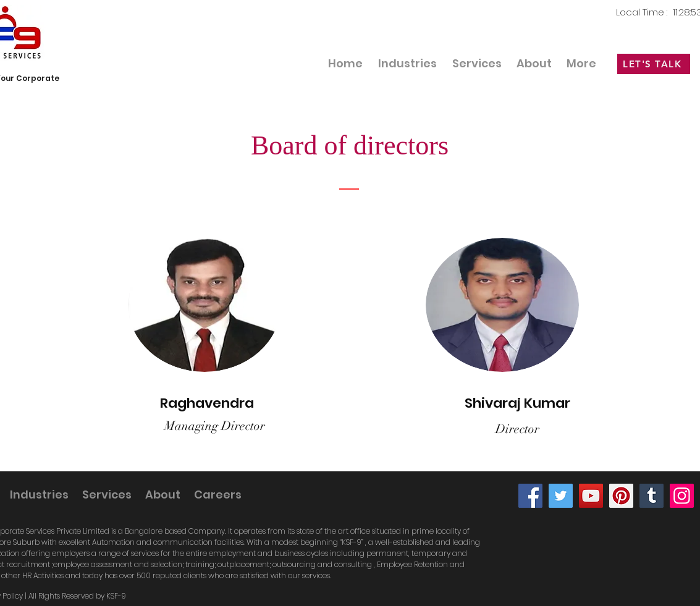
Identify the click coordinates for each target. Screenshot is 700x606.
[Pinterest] (621, 496)
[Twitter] (561, 496)
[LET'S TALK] (654, 64)
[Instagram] (682, 496)
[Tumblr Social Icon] (652, 496)
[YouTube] (591, 496)
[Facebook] (530, 496)
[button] (477, 64)
